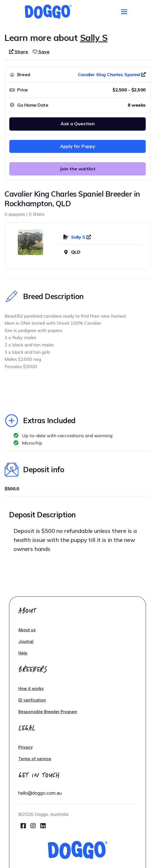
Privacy (26, 747)
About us (27, 630)
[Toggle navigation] (124, 12)
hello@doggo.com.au (40, 793)
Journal (26, 641)
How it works (31, 688)
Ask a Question (78, 124)
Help (23, 653)
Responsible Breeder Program (48, 712)
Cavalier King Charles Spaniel (109, 74)
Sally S (79, 237)
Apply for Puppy (78, 146)
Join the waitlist (78, 169)
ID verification (32, 700)
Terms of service (35, 759)
